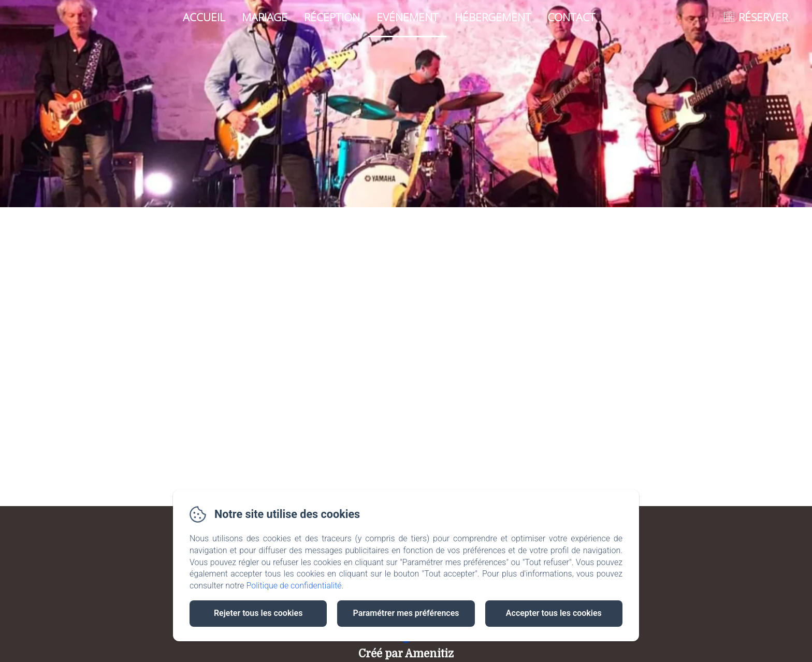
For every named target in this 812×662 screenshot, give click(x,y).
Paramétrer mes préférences (406, 613)
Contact (571, 17)
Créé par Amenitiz (406, 654)
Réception (332, 17)
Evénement (407, 17)
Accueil (204, 17)
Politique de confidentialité (294, 586)
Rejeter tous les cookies (258, 613)
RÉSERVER (763, 17)
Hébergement (493, 17)
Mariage (265, 17)
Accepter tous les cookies (554, 613)
